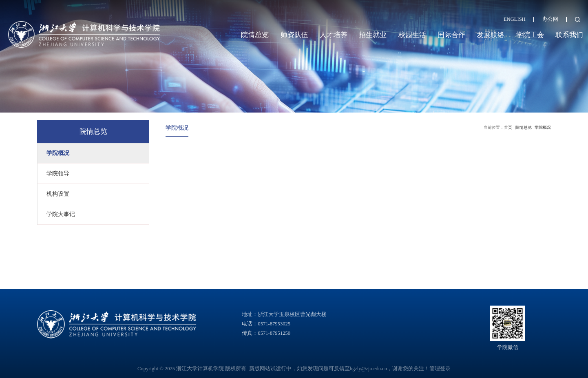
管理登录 (440, 369)
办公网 (550, 19)
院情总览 (255, 35)
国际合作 (451, 35)
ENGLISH (515, 19)
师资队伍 (294, 35)
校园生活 (412, 35)
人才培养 (334, 35)
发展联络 (491, 35)
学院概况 (543, 127)
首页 (508, 127)
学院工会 (530, 35)
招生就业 (373, 35)
